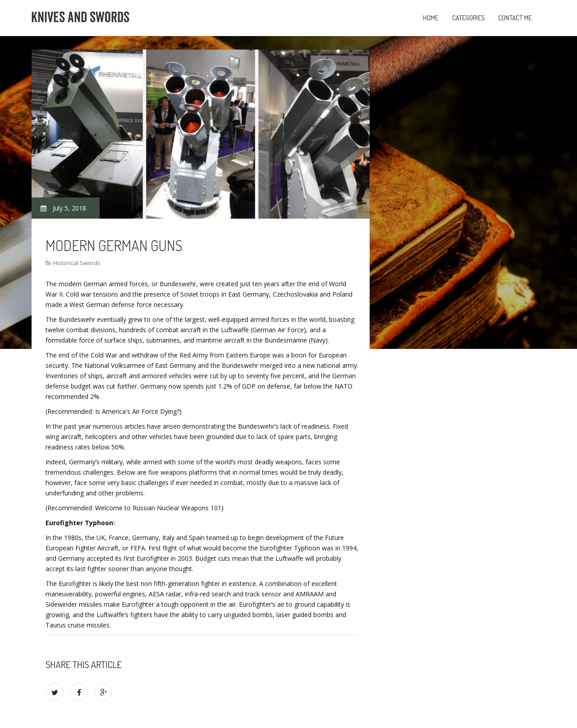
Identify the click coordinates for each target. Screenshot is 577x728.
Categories (468, 18)
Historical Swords (77, 263)
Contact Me (515, 18)
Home (431, 18)
